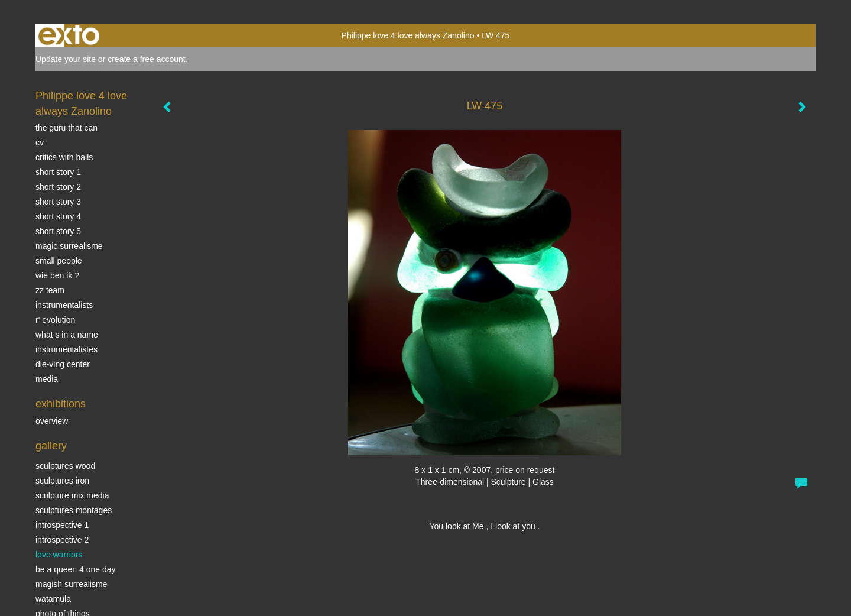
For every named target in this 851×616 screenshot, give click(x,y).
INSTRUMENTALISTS (64, 305)
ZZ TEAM (50, 290)
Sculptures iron (62, 481)
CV (40, 142)
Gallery (51, 446)
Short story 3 (58, 202)
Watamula (53, 599)
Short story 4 (58, 216)
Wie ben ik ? (57, 275)
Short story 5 (58, 231)
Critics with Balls (64, 157)
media (47, 379)
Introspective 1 (62, 525)
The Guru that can (66, 128)
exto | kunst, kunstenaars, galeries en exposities (69, 35)
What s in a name (67, 335)
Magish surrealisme (71, 584)
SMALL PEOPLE (59, 261)
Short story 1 (58, 172)
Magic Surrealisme (69, 246)
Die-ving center (63, 364)
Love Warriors (59, 555)
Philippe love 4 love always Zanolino (408, 35)
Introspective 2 (62, 540)
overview (52, 421)
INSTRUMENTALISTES (66, 349)
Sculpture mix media (72, 495)
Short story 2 (58, 187)
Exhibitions (61, 404)
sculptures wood (65, 466)
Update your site (66, 59)
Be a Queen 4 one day (75, 569)
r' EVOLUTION (55, 320)
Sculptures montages (74, 510)
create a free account (147, 59)
